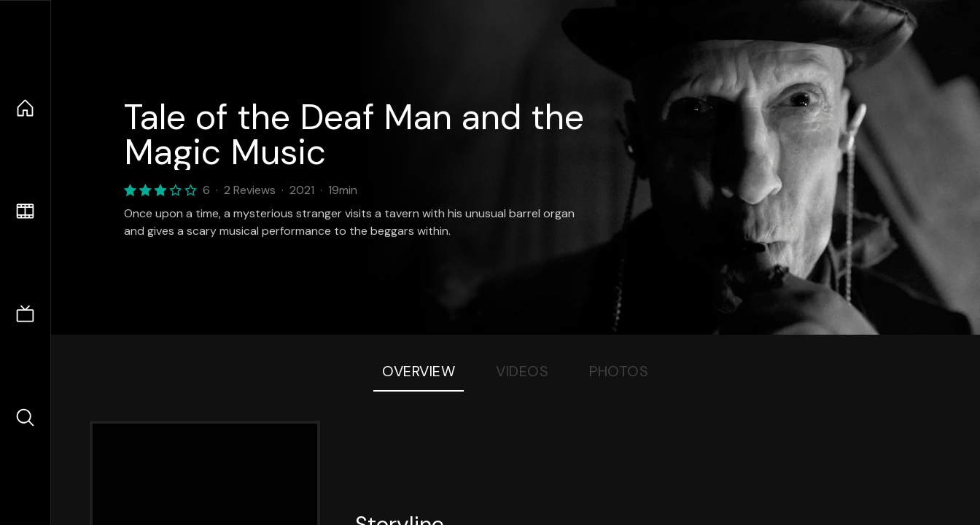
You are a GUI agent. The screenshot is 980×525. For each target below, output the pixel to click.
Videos (522, 371)
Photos (619, 371)
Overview (419, 371)
